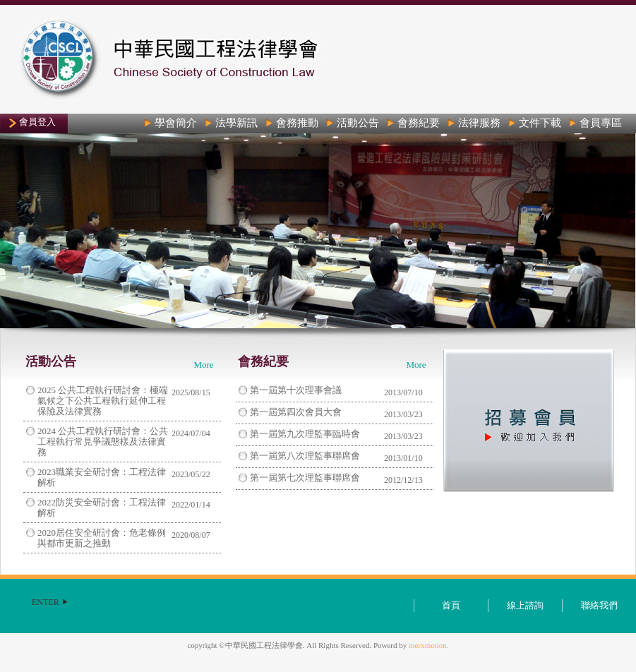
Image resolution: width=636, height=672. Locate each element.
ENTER (46, 602)
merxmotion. (429, 645)
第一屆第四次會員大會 (296, 412)
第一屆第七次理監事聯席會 (305, 478)
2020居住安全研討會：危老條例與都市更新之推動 (102, 538)
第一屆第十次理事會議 (296, 390)
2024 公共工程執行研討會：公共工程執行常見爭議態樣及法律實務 (103, 442)
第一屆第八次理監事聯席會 (305, 456)
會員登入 (37, 122)
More (203, 365)
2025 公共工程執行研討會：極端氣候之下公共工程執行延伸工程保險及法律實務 (103, 401)
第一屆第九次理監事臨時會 (305, 434)
